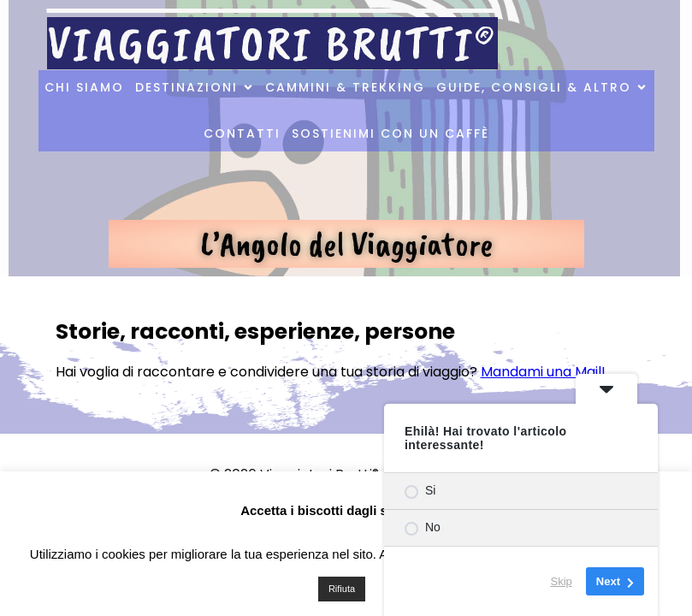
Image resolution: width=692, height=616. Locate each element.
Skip (562, 581)
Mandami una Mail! (543, 372)
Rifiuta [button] (342, 589)
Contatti (242, 133)
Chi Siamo (84, 87)
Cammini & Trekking (345, 87)
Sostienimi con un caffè (390, 133)
